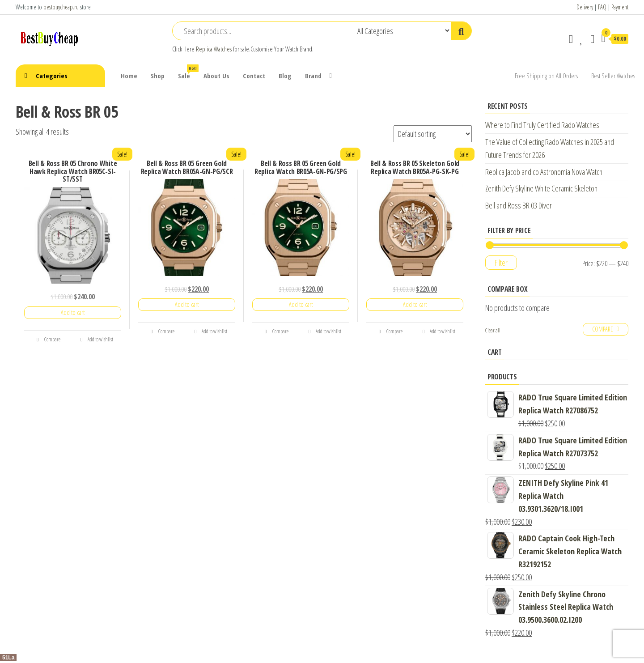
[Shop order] (433, 134)
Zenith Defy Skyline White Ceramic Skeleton (541, 188)
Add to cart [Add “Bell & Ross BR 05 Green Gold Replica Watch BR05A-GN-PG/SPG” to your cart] (301, 304)
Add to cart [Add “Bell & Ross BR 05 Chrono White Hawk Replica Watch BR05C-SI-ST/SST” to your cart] (73, 312)
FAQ (602, 7)
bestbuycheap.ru (61, 7)
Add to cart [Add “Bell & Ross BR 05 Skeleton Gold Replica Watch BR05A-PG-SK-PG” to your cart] (415, 304)
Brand (313, 76)
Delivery (585, 7)
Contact (254, 76)
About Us (216, 76)
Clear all (493, 330)
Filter (501, 263)
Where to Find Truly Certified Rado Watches (542, 125)
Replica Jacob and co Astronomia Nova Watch (544, 172)
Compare (48, 339)
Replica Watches (214, 49)
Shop (158, 76)
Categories (52, 76)
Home (129, 76)
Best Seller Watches (613, 76)
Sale (187, 72)
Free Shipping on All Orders (546, 76)
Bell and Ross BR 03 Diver (519, 205)
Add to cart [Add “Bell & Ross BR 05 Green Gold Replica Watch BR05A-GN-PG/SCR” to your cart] (187, 304)
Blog (285, 76)
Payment (620, 7)
